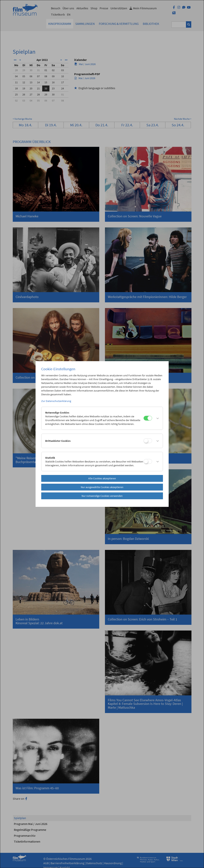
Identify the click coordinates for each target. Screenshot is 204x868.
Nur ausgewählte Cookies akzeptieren (102, 487)
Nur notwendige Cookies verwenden (102, 496)
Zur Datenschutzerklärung (56, 401)
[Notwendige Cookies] (148, 418)
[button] (156, 418)
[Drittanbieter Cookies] (148, 441)
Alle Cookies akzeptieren (102, 478)
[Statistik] (148, 461)
